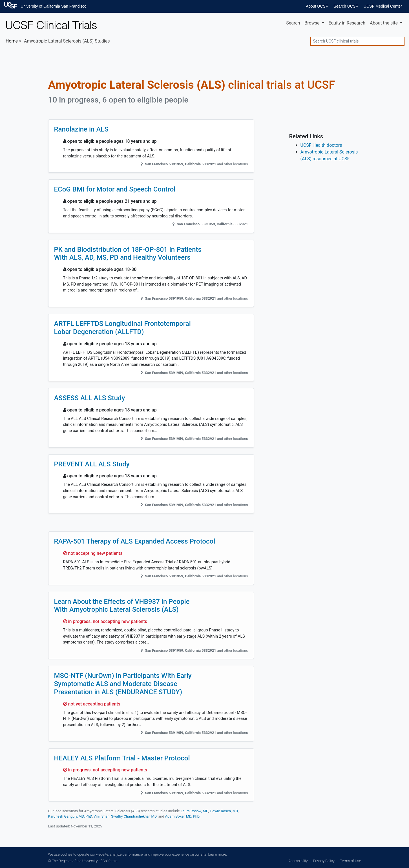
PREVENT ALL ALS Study (92, 464)
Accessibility (298, 861)
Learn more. (217, 854)
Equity (347, 23)
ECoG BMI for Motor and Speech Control (115, 189)
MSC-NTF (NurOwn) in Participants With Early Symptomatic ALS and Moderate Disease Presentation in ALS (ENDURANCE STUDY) (123, 684)
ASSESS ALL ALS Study (90, 398)
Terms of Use (350, 861)
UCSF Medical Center (383, 6)
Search (293, 23)
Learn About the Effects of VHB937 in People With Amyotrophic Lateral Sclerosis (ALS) (122, 606)
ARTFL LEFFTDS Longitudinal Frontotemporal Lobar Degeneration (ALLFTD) (122, 328)
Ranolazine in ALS (81, 129)
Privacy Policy (324, 861)
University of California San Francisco (53, 6)
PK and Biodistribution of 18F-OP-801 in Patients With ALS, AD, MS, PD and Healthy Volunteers (128, 254)
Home (12, 41)
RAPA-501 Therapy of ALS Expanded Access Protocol (135, 541)
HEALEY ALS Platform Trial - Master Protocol (122, 758)
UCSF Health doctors (321, 145)
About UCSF (317, 6)
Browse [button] (312, 23)
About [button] (384, 23)
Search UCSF (346, 6)
